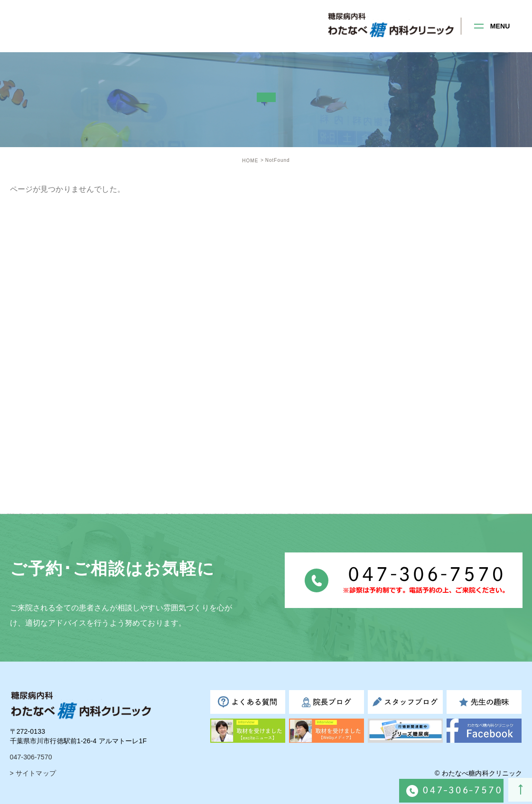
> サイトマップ (33, 773)
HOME (250, 161)
